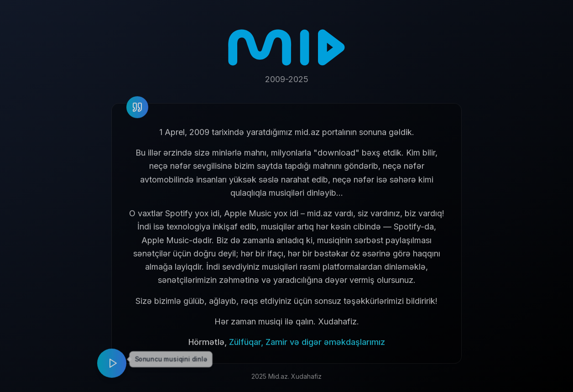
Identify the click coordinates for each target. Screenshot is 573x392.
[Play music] (112, 367)
